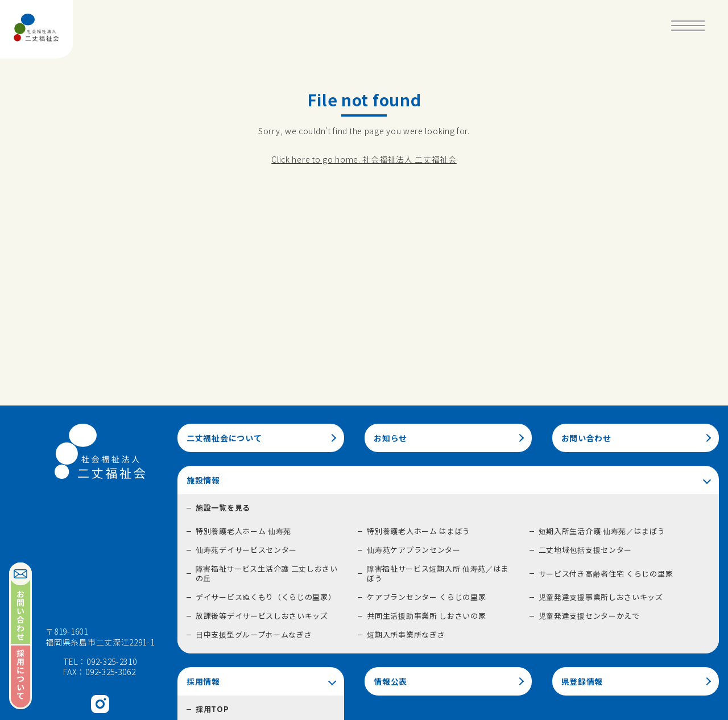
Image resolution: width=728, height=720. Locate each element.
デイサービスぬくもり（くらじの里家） (266, 597)
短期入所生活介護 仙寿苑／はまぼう (602, 531)
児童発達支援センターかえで (589, 616)
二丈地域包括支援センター (585, 550)
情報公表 (390, 681)
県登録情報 (582, 681)
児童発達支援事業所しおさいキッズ (601, 597)
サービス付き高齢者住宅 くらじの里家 (606, 574)
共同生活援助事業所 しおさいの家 (426, 616)
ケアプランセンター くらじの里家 (426, 597)
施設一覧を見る (223, 508)
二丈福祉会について (224, 438)
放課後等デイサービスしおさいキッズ (262, 616)
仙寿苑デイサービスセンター (246, 550)
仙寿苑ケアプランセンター (413, 550)
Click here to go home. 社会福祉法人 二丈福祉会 (364, 159)
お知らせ (390, 438)
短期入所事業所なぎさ (406, 634)
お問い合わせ (586, 438)
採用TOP (212, 709)
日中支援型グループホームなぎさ (254, 634)
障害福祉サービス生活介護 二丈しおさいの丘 (267, 573)
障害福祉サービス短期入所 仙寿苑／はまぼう (438, 573)
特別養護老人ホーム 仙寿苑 (243, 531)
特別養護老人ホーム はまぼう (419, 531)
